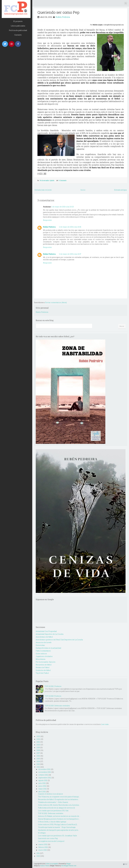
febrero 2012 (43, 847)
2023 (38, 736)
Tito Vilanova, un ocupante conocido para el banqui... (59, 797)
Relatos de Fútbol (43, 667)
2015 (38, 759)
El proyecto (18, 21)
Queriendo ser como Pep (58, 12)
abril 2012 (42, 792)
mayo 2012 (43, 789)
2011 (38, 853)
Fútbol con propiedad (52, 864)
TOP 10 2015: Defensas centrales (57, 706)
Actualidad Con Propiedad (46, 631)
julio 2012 (42, 783)
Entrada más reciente (43, 190)
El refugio (42, 833)
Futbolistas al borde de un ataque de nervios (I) (56, 808)
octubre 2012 (43, 775)
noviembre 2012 (45, 772)
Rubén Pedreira (63, 17)
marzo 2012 (43, 844)
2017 (38, 753)
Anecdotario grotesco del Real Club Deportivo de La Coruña (59, 640)
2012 (38, 767)
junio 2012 (42, 786)
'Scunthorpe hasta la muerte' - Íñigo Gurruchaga (57, 827)
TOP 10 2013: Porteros (53, 696)
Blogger (69, 864)
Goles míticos (41, 654)
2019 (38, 747)
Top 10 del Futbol (42, 673)
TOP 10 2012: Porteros (53, 686)
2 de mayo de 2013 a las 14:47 (70, 254)
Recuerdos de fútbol (44, 665)
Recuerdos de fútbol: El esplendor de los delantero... (59, 799)
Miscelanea (40, 659)
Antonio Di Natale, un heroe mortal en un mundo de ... (59, 816)
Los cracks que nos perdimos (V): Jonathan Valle (57, 836)
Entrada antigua (120, 190)
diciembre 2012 (44, 769)
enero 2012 (43, 850)
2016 (38, 756)
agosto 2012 (43, 780)
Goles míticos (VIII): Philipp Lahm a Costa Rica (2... (58, 824)
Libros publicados (18, 26)
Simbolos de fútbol (43, 670)
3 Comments (63, 180)
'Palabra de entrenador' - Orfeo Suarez (53, 802)
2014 (38, 761)
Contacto (18, 35)
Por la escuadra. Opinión (47, 180)
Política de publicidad (18, 30)
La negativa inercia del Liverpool (51, 841)
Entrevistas (40, 645)
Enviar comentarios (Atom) (56, 302)
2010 (38, 856)
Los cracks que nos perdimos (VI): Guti (53, 811)
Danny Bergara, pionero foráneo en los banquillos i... (59, 819)
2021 (38, 742)
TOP (125, 864)
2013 (38, 764)
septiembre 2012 (45, 778)
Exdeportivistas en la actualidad (48, 648)
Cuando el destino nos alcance (50, 794)
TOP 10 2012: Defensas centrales (51, 813)
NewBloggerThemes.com (69, 866)
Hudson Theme (45, 866)
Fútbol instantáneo (43, 651)
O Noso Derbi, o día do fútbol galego (52, 822)
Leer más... (105, 724)
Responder (47, 220)
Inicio (83, 190)
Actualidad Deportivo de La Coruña (50, 634)
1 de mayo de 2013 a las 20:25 (63, 207)
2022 (38, 739)
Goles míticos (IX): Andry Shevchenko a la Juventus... (59, 805)
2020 (38, 745)
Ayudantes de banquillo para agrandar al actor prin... (59, 830)
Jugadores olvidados (44, 656)
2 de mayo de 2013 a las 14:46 (70, 227)
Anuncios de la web (44, 642)
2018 (38, 750)
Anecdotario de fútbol (44, 637)
